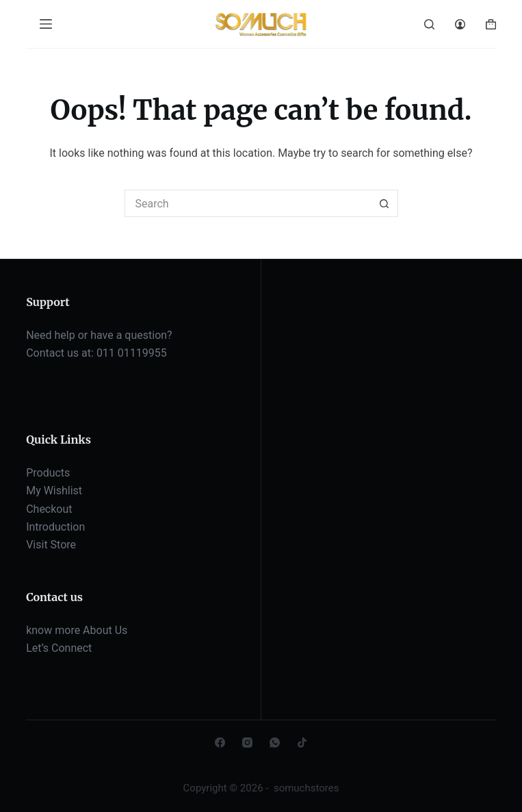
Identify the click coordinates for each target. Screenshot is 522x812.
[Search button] (384, 203)
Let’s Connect (59, 648)
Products (48, 473)
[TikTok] (302, 743)
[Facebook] (220, 743)
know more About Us (77, 630)
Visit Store (51, 545)
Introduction (55, 527)
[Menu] (46, 24)
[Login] (460, 24)
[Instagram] (247, 743)
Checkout (49, 509)
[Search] (429, 24)
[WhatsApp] (275, 743)
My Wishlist (54, 491)
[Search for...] (248, 203)
